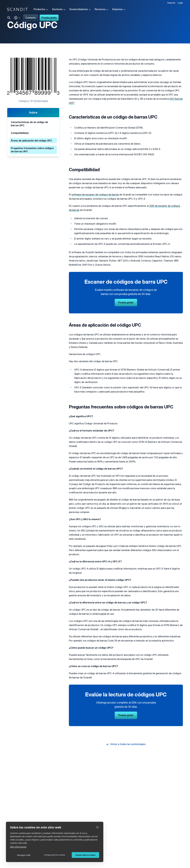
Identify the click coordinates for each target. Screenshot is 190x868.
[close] (97, 827)
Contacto (31, 18)
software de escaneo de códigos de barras (95, 195)
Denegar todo (24, 855)
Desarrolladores (80, 10)
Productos (41, 10)
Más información (18, 847)
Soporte (171, 3)
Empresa (119, 10)
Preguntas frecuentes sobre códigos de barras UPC (32, 150)
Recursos (102, 10)
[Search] (9, 18)
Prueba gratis (49, 18)
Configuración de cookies (55, 855)
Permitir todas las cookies (85, 855)
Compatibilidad (20, 133)
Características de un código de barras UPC (29, 124)
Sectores (59, 10)
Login (180, 3)
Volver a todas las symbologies (126, 744)
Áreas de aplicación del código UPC (31, 141)
